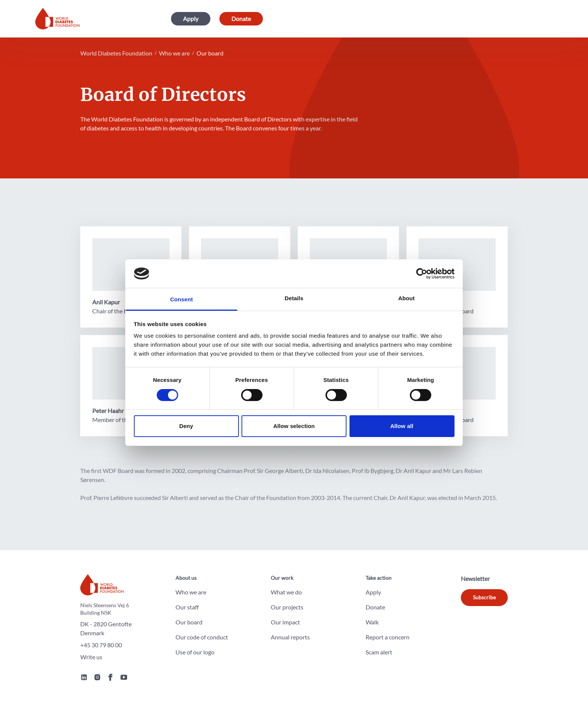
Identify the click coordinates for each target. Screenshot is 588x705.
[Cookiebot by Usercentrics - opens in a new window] (422, 274)
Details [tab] (294, 298)
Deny (186, 426)
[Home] (57, 19)
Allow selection (294, 426)
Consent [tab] (182, 299)
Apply (191, 19)
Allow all (402, 426)
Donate (241, 19)
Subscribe (484, 597)
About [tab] (406, 298)
